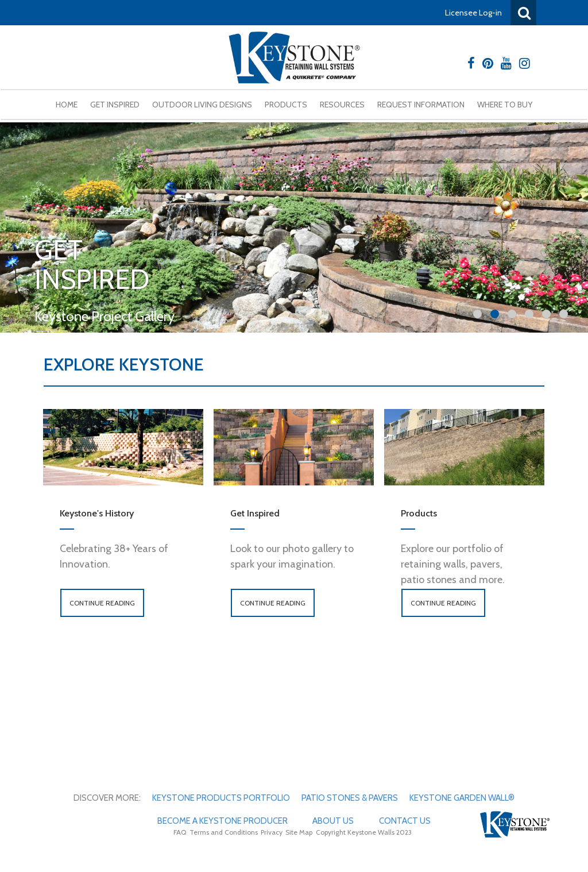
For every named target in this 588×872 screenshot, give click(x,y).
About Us (333, 821)
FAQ (180, 832)
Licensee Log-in (473, 13)
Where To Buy (505, 105)
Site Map (299, 832)
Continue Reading (102, 603)
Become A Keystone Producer (223, 821)
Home (67, 105)
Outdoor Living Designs (202, 105)
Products (286, 105)
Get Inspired (115, 105)
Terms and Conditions (224, 832)
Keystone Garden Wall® (462, 798)
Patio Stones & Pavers (350, 798)
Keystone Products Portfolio (221, 798)
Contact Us (405, 821)
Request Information (421, 105)
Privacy (272, 832)
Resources (342, 105)
